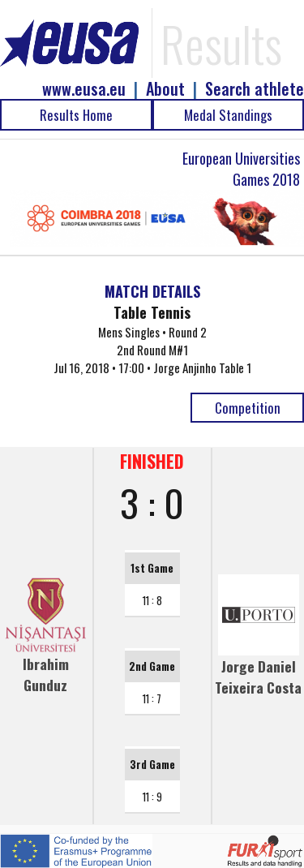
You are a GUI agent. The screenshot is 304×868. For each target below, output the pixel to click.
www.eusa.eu (84, 89)
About (165, 89)
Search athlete (255, 89)
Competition (248, 408)
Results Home (76, 115)
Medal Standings (228, 115)
